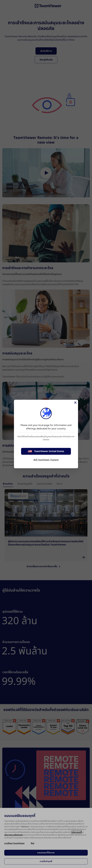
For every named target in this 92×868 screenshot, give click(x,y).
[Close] (75, 403)
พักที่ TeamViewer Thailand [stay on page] (46, 460)
